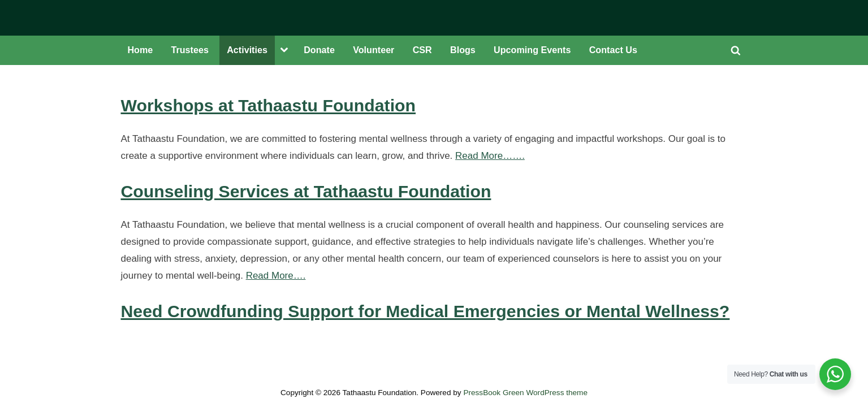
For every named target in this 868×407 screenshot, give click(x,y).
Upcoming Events (532, 50)
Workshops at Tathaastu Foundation (269, 105)
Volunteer (373, 50)
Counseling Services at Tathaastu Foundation (306, 191)
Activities (247, 50)
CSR (422, 50)
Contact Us (613, 50)
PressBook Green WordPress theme (525, 393)
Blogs (463, 50)
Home (140, 50)
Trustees (190, 50)
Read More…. (276, 276)
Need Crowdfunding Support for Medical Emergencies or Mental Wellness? (426, 311)
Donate (319, 50)
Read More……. (490, 156)
